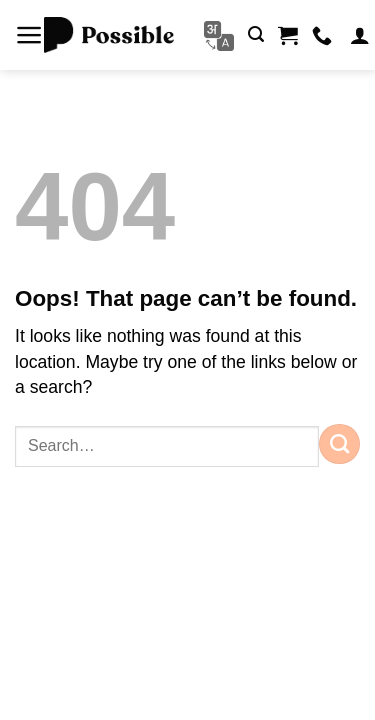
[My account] (360, 35)
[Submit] (339, 444)
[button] (29, 35)
